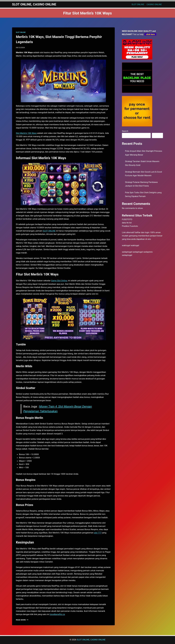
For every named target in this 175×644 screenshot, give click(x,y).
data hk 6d (127, 223)
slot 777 (98, 533)
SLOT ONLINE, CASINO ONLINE (91, 640)
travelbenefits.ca (57, 614)
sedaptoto (148, 252)
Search (125, 131)
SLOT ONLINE (138, 4)
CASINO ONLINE (154, 4)
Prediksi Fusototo (130, 226)
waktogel (126, 245)
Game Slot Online (59, 281)
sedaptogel (127, 252)
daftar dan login (142, 232)
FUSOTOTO (127, 219)
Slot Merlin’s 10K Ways (26, 133)
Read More (22, 620)
